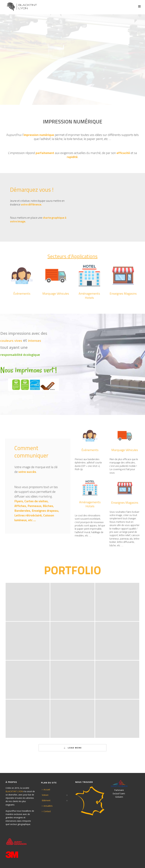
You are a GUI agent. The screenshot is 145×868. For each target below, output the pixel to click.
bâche (59, 139)
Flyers (19, 501)
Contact (46, 811)
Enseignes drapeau (45, 511)
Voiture (45, 795)
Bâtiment (46, 800)
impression (17, 153)
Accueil (46, 790)
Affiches (20, 506)
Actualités (47, 806)
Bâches (48, 506)
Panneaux (34, 506)
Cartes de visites (36, 501)
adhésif (46, 139)
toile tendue (75, 139)
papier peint (95, 139)
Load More (73, 748)
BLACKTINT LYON (14, 791)
